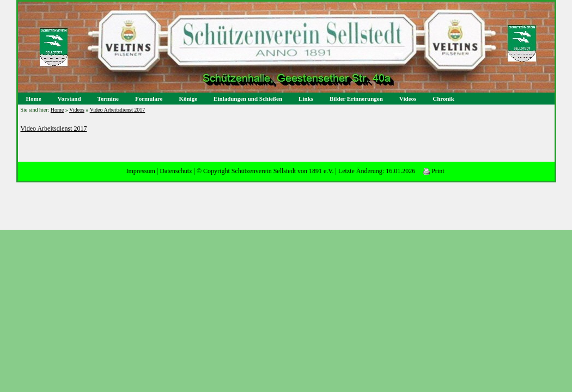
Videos (408, 99)
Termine (108, 99)
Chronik (443, 99)
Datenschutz (176, 171)
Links (306, 99)
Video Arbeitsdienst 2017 (118, 110)
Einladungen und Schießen (248, 99)
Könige (188, 99)
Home (34, 99)
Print (434, 171)
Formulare (149, 99)
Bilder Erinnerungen (356, 99)
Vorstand (69, 99)
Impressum (140, 171)
